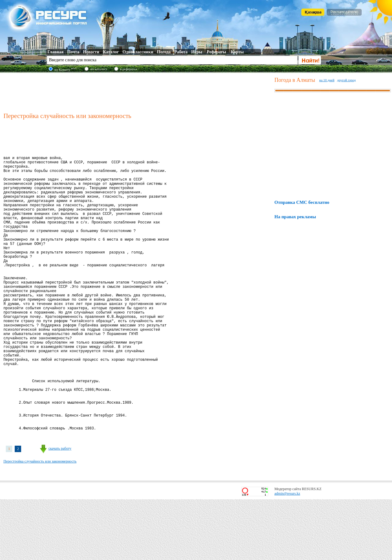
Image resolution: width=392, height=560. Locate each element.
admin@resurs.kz (287, 554)
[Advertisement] (138, 92)
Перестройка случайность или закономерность (40, 522)
